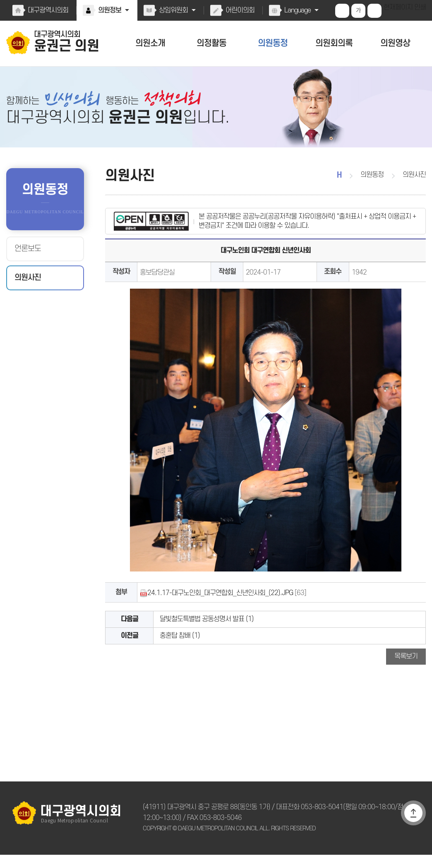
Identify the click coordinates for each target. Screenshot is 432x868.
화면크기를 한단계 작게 (375, 11)
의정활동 (211, 43)
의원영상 (395, 43)
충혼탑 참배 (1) (179, 646)
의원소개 (150, 43)
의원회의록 (334, 43)
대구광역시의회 (48, 10)
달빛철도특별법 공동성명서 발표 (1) (205, 627)
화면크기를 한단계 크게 (343, 11)
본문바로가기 (0, 0)
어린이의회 (238, 10)
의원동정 (273, 43)
